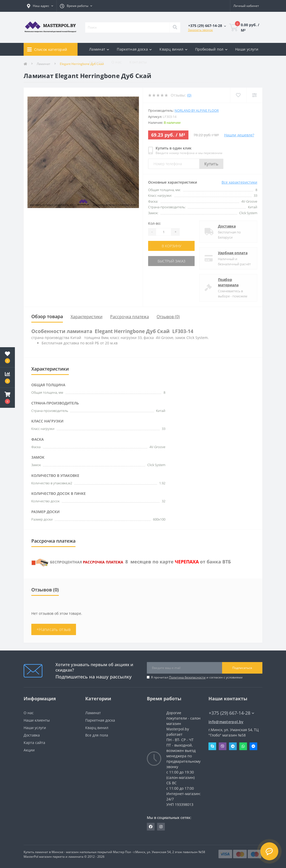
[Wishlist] (238, 95)
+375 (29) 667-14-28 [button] (231, 713)
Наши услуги (247, 49)
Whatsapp (243, 746)
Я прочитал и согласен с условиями (197, 677)
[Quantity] (164, 232)
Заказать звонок (200, 30)
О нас (117, 62)
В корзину (171, 246)
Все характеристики (239, 182)
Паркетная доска (100, 720)
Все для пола (97, 735)
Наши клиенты (37, 720)
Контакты (138, 62)
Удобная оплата (233, 253)
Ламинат (93, 713)
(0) (189, 95)
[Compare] (254, 95)
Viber (223, 746)
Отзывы (96, 62)
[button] (7, 398)
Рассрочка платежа (130, 317)
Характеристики (87, 317)
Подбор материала (228, 282)
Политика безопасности (187, 677)
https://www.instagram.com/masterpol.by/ (161, 827)
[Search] (175, 27)
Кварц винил (97, 728)
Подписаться (242, 668)
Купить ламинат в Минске (44, 852)
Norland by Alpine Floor (197, 110)
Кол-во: (155, 223)
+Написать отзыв (54, 629)
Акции (29, 750)
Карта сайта (34, 743)
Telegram (233, 746)
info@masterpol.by (226, 722)
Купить (211, 164)
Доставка (227, 226)
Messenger (253, 746)
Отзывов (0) (168, 317)
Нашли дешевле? (239, 135)
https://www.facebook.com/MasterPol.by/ (151, 827)
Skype (212, 746)
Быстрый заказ (171, 261)
